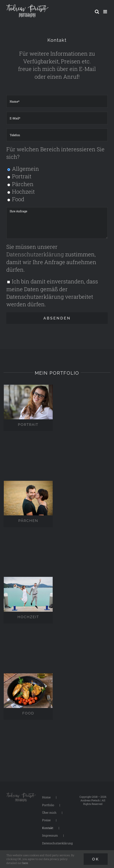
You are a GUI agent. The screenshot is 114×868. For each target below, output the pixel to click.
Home (46, 797)
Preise (46, 820)
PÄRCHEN (28, 521)
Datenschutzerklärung (35, 254)
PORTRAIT (28, 425)
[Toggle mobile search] (97, 12)
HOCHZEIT (28, 617)
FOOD (28, 713)
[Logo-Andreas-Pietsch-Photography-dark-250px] (21, 795)
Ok (96, 859)
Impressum (50, 835)
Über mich (49, 813)
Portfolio (48, 805)
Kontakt (48, 828)
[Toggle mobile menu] (105, 12)
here (25, 863)
